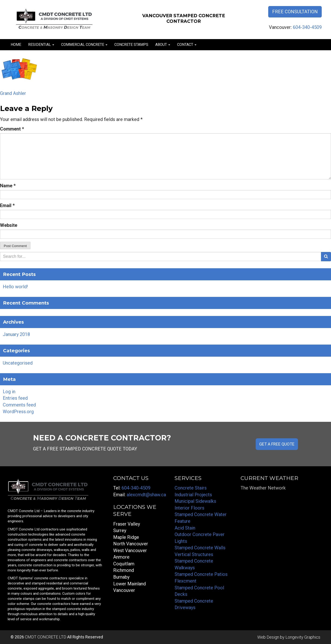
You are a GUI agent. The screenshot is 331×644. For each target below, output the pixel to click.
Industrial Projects (193, 495)
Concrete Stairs (191, 488)
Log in (9, 392)
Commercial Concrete (84, 45)
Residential (41, 45)
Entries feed (15, 398)
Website (9, 225)
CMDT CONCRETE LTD (46, 637)
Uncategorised (18, 363)
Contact (187, 45)
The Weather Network (263, 488)
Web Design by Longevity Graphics (289, 637)
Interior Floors (189, 508)
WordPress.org (18, 412)
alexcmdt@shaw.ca (146, 495)
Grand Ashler (13, 93)
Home (16, 45)
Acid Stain (185, 528)
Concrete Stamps (131, 45)
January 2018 (16, 334)
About (163, 45)
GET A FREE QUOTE (277, 444)
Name (8, 186)
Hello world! (15, 287)
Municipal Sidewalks (195, 501)
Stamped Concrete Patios (201, 574)
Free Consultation (295, 12)
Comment (12, 129)
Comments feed (19, 405)
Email (7, 205)
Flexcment (185, 581)
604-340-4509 (307, 27)
